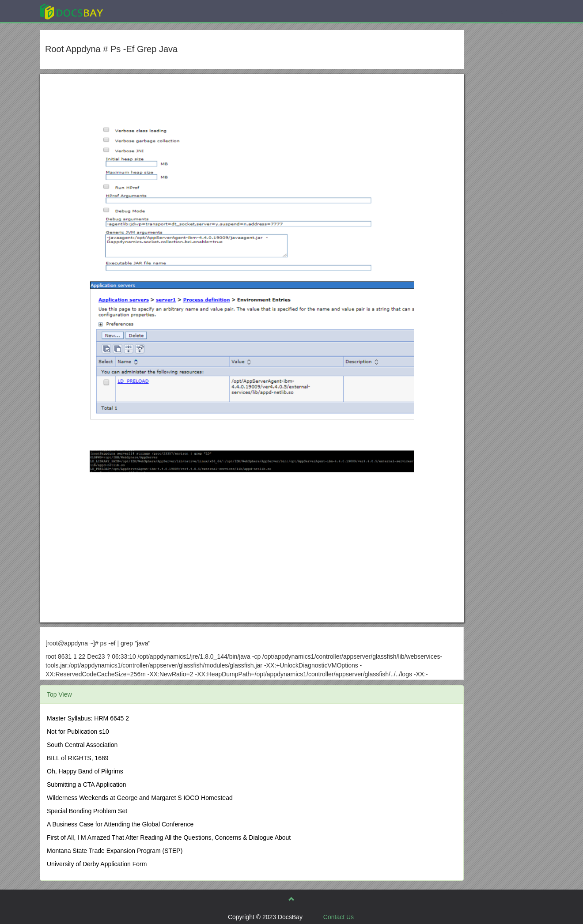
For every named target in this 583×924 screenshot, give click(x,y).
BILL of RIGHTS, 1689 (78, 758)
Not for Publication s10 (78, 732)
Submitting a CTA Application (87, 784)
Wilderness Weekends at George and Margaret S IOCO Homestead (140, 798)
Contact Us (339, 917)
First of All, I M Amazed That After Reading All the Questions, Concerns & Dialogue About (169, 837)
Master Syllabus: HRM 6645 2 (88, 718)
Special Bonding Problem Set (87, 811)
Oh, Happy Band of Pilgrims (85, 771)
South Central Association (82, 745)
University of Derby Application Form (97, 864)
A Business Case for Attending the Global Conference (120, 824)
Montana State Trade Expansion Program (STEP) (115, 851)
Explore (138, 11)
